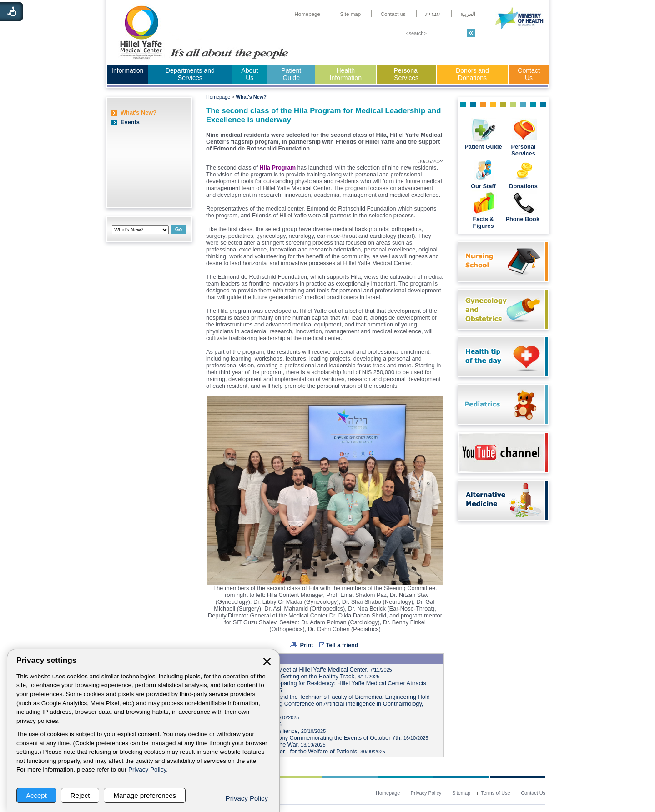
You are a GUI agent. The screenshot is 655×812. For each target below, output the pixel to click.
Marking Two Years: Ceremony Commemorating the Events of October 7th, (318, 738)
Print (306, 645)
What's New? (139, 113)
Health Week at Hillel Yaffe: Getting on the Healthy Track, (294, 676)
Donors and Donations (472, 74)
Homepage (218, 97)
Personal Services (406, 74)
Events (130, 122)
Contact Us (529, 74)
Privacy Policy (147, 769)
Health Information (346, 74)
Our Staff (483, 186)
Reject (80, 795)
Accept (36, 795)
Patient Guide (291, 74)
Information (127, 70)
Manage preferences (145, 795)
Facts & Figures (483, 222)
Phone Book (523, 219)
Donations (523, 186)
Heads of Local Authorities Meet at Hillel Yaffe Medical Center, (300, 669)
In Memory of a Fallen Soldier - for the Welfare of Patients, (297, 751)
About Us (249, 74)
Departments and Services (190, 74)
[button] (471, 33)
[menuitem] (307, 14)
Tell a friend (342, 645)
